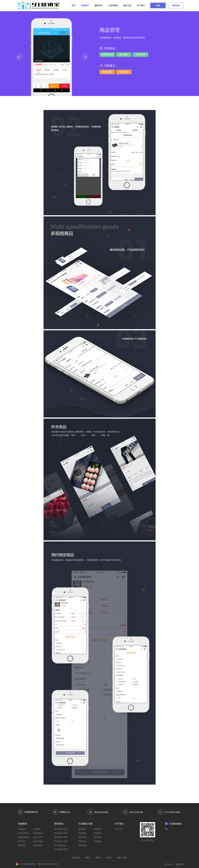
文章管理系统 (24, 833)
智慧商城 (82, 833)
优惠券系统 (38, 845)
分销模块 (37, 829)
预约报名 (22, 841)
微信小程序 (122, 858)
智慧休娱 (82, 845)
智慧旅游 (82, 841)
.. (19, 864)
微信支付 (76, 858)
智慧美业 (82, 837)
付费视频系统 (24, 837)
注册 (158, 6)
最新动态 (98, 6)
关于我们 (141, 6)
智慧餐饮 (82, 829)
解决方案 (127, 6)
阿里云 (88, 858)
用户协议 (168, 864)
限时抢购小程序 (61, 837)
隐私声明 (180, 864)
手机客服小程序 (61, 849)
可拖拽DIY (22, 829)
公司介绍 (119, 829)
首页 (74, 6)
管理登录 (176, 6)
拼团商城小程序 (61, 833)
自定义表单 (38, 837)
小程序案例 (113, 6)
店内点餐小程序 (61, 829)
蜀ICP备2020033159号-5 (48, 864)
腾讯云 (99, 858)
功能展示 (85, 6)
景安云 (109, 858)
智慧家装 (98, 829)
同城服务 (98, 841)
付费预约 (22, 845)
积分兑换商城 (60, 845)
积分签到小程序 (61, 841)
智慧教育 (98, 833)
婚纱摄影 (98, 837)
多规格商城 (38, 833)
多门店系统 (38, 841)
